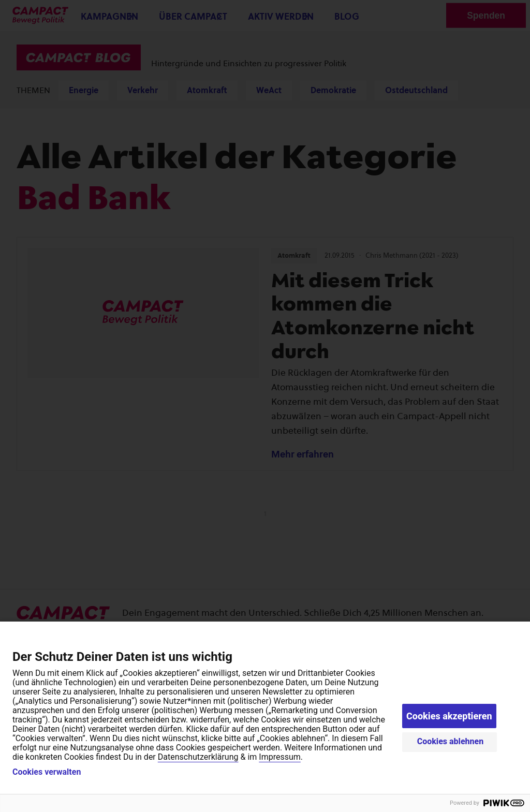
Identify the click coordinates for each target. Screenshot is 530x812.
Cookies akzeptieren (449, 716)
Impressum (280, 757)
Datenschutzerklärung (198, 757)
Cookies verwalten (47, 772)
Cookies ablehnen (451, 741)
